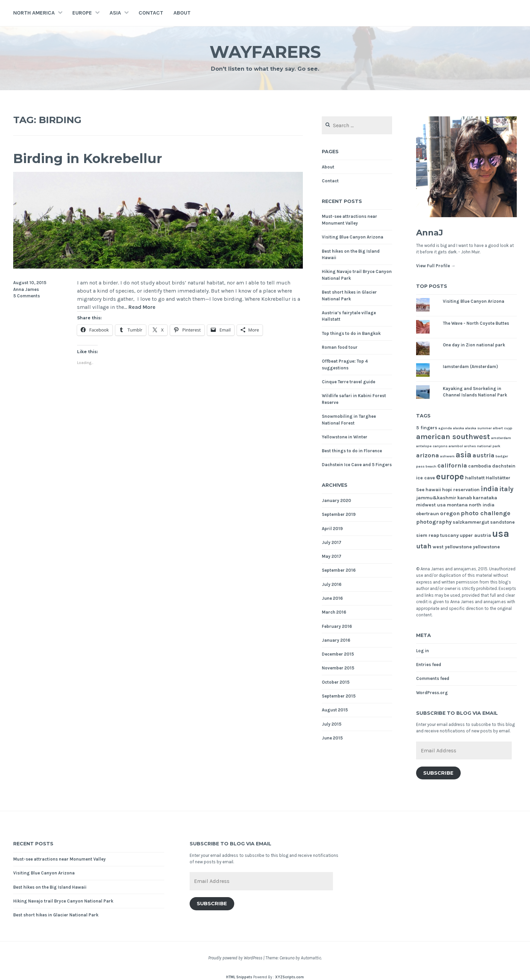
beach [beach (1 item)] (431, 466)
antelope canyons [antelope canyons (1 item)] (432, 446)
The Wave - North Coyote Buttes (476, 323)
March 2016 (334, 612)
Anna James (26, 289)
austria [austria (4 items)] (484, 455)
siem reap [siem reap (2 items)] (428, 535)
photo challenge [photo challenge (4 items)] (486, 513)
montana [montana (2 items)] (457, 505)
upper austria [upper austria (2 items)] (475, 535)
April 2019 (332, 529)
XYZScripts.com (290, 977)
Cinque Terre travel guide (348, 382)
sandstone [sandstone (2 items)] (502, 522)
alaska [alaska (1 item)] (459, 428)
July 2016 (332, 584)
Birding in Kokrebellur (88, 158)
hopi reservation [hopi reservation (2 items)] (461, 490)
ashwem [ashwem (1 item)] (447, 456)
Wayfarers (265, 52)
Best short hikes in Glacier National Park (56, 915)
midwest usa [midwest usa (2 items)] (431, 505)
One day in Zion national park (474, 345)
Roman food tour (340, 347)
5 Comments (27, 296)
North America (34, 13)
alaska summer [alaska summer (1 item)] (478, 428)
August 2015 (335, 710)
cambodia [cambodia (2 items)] (480, 466)
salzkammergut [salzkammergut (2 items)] (471, 522)
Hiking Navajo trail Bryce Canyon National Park (63, 901)
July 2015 (332, 724)
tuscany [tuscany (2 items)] (449, 535)
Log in (423, 651)
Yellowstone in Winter (345, 437)
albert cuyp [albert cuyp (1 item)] (503, 428)
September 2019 (339, 514)
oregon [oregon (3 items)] (450, 513)
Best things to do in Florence (352, 451)
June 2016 (332, 598)
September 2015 (339, 696)
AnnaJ (430, 233)
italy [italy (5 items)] (506, 489)
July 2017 (332, 542)
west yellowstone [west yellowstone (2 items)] (452, 547)
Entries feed (429, 665)
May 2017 (332, 556)
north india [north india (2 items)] (482, 505)
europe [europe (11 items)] (450, 476)
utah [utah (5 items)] (424, 546)
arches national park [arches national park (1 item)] (482, 446)
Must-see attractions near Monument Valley (59, 859)
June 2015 (332, 738)
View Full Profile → (436, 266)
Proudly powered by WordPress (235, 958)
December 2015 (338, 654)
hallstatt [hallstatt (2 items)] (475, 478)
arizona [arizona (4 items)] (428, 455)
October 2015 (336, 682)
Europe (82, 13)
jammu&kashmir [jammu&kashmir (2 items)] (436, 498)
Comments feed (433, 678)
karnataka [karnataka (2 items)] (485, 498)
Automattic (311, 958)
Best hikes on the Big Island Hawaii (50, 887)
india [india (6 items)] (489, 489)
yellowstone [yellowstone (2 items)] (486, 547)
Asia (115, 13)
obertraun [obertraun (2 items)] (428, 514)
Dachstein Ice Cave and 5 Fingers (357, 465)
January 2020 (336, 500)
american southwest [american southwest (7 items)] (453, 437)
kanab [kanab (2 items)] (465, 498)
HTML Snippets (239, 977)
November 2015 (338, 668)
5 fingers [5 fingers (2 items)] (427, 428)
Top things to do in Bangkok (351, 333)
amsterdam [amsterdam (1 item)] (501, 438)
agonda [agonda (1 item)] (445, 428)
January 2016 (336, 640)
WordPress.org (432, 693)
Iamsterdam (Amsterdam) (470, 367)
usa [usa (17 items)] (501, 533)
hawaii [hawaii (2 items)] (433, 490)
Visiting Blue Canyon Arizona (353, 237)
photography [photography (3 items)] (434, 522)
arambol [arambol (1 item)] (456, 446)
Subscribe (438, 773)
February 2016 (337, 626)
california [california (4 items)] (452, 465)
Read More (142, 307)
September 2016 (339, 570)
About (182, 13)
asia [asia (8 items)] (464, 455)
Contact (151, 13)
